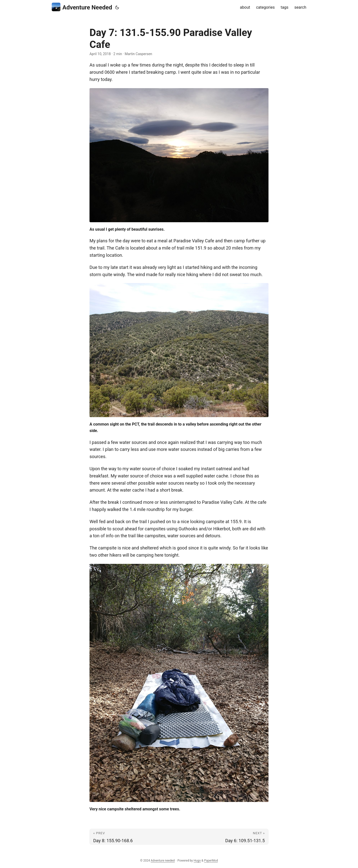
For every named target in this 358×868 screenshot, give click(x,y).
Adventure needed (163, 861)
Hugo (197, 861)
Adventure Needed (82, 7)
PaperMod (211, 861)
